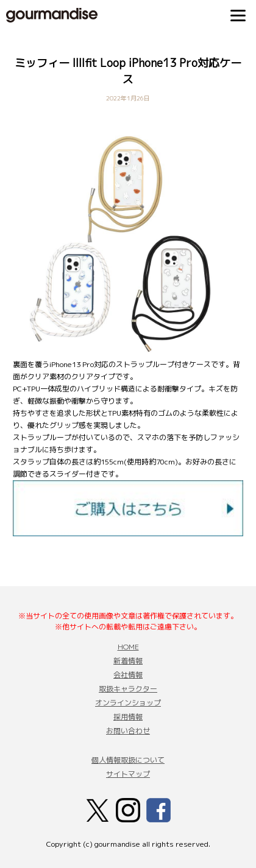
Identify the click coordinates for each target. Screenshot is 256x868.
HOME (128, 647)
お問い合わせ (128, 731)
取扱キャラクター (128, 689)
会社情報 (128, 675)
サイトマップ (128, 774)
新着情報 (128, 661)
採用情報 (128, 717)
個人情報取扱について (128, 760)
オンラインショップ (128, 703)
